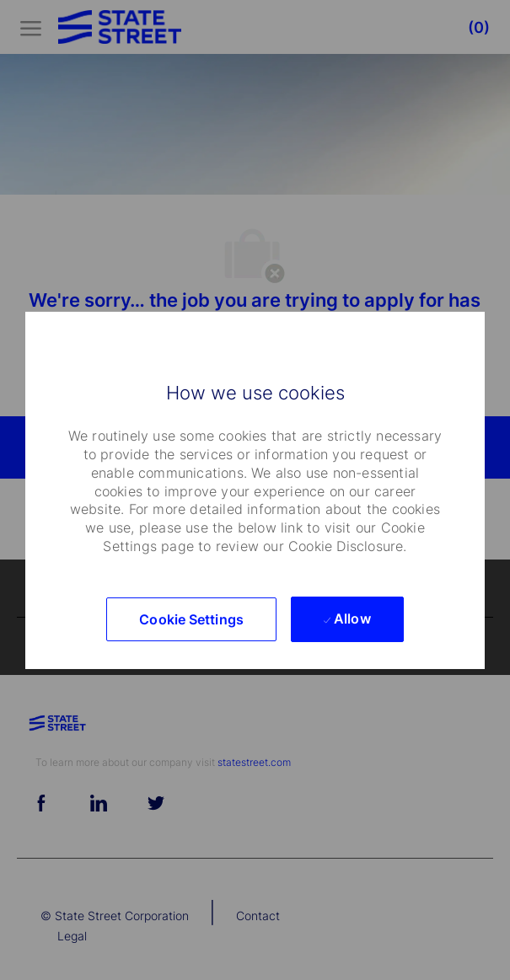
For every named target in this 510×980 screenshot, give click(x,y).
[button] (191, 619)
